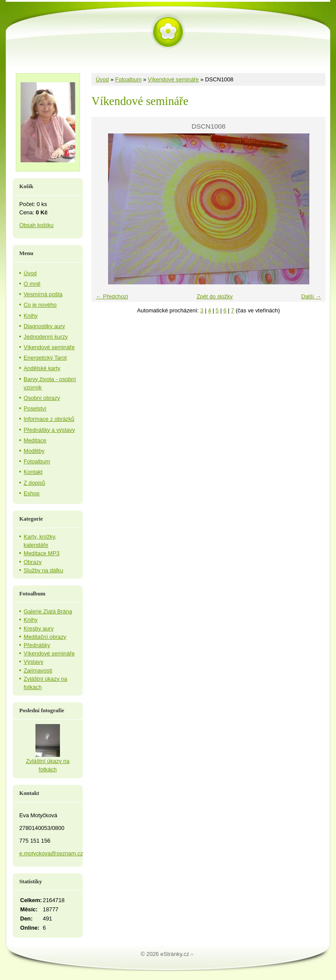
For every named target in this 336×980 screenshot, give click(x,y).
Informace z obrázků (49, 419)
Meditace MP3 (42, 553)
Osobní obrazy (42, 398)
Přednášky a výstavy (49, 430)
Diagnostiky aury (44, 326)
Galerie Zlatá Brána (48, 611)
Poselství (35, 408)
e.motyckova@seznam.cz (51, 853)
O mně (32, 284)
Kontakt (33, 472)
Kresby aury (38, 628)
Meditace (35, 440)
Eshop (31, 493)
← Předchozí (112, 296)
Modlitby (34, 451)
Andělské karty (42, 368)
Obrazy (33, 562)
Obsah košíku (36, 225)
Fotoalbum (128, 79)
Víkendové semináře (173, 79)
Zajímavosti (38, 670)
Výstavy (33, 662)
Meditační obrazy (45, 637)
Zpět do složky (215, 296)
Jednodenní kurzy (46, 337)
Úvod (102, 79)
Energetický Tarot (45, 358)
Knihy (31, 316)
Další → (311, 296)
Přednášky (37, 645)
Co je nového (40, 305)
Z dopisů (34, 483)
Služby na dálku (43, 570)
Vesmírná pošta (43, 294)
